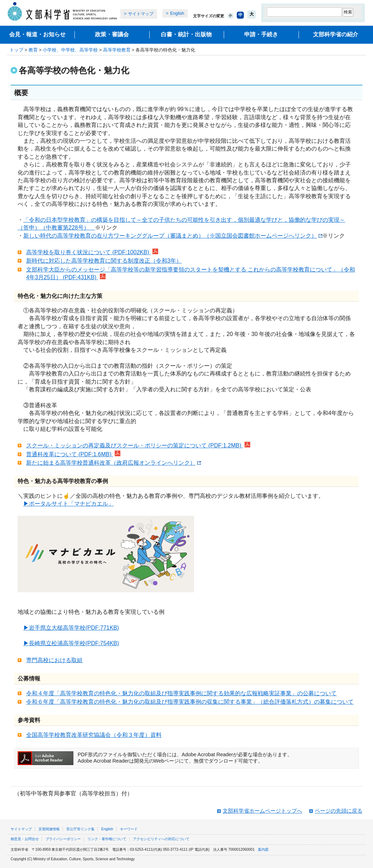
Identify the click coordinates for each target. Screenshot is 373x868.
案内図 (263, 849)
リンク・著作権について (107, 839)
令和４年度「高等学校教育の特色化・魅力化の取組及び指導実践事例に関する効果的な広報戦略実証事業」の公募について (181, 693)
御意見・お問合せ (25, 839)
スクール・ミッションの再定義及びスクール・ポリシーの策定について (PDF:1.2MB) (138, 445)
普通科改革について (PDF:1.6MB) (73, 454)
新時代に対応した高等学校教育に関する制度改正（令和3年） (104, 261)
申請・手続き (261, 34)
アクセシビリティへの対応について (161, 839)
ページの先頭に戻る (339, 811)
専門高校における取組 (54, 660)
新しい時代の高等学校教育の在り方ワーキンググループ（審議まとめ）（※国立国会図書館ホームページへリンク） (173, 236)
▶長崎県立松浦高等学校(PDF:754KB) (71, 643)
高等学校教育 (117, 50)
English (177, 13)
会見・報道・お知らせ (37, 34)
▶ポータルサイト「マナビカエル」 (68, 504)
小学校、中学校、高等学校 (70, 50)
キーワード (129, 829)
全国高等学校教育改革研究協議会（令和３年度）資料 (94, 735)
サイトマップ (141, 14)
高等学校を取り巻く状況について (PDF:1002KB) (92, 252)
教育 (33, 50)
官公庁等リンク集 (80, 829)
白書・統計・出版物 (186, 34)
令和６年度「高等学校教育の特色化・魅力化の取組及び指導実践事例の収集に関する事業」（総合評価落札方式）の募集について (190, 702)
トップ (16, 50)
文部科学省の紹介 (336, 34)
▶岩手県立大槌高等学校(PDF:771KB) (71, 628)
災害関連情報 (49, 829)
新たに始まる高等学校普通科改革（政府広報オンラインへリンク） (113, 463)
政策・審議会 (112, 34)
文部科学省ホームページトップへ (262, 811)
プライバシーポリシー (63, 839)
